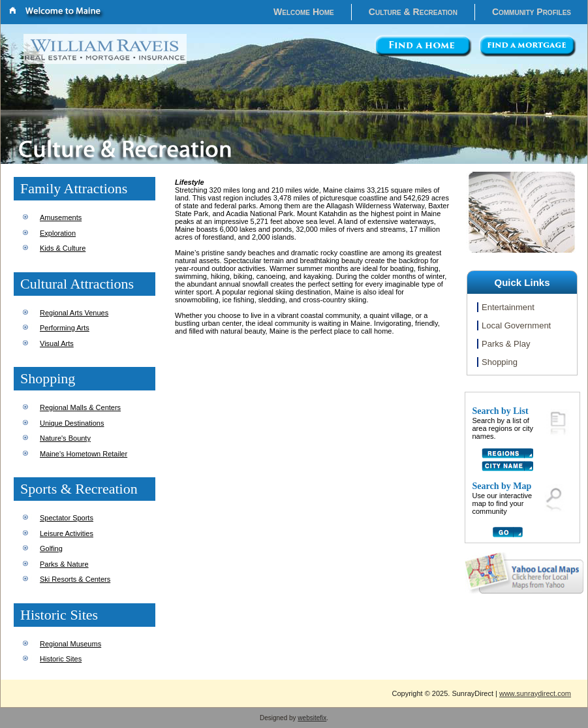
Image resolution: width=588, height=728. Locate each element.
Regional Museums (70, 644)
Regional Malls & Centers (80, 407)
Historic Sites (61, 659)
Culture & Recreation (413, 12)
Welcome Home (304, 12)
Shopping (500, 362)
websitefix (312, 718)
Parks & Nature (64, 564)
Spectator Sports (67, 518)
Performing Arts (65, 328)
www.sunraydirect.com (535, 693)
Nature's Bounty (65, 438)
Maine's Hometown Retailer (84, 454)
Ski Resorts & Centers (75, 579)
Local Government (516, 325)
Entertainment (508, 307)
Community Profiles (532, 12)
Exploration (58, 233)
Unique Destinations (72, 423)
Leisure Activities (67, 533)
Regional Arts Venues (74, 313)
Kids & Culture (63, 248)
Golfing (51, 548)
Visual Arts (57, 343)
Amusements (61, 217)
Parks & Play (506, 344)
